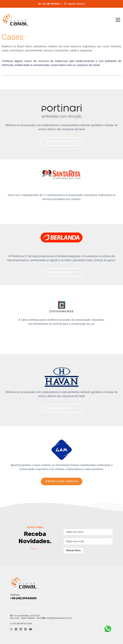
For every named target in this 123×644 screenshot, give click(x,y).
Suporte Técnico (76, 4)
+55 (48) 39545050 (51, 4)
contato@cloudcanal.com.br (58, 618)
